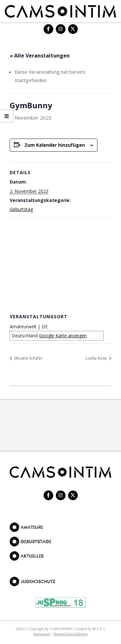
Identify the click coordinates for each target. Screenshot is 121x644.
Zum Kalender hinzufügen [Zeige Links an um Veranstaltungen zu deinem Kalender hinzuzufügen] (55, 145)
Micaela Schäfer (28, 358)
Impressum (42, 634)
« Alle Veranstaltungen (40, 56)
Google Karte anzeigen (63, 336)
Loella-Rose (97, 358)
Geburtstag (21, 209)
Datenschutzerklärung (71, 634)
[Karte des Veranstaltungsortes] (60, 264)
